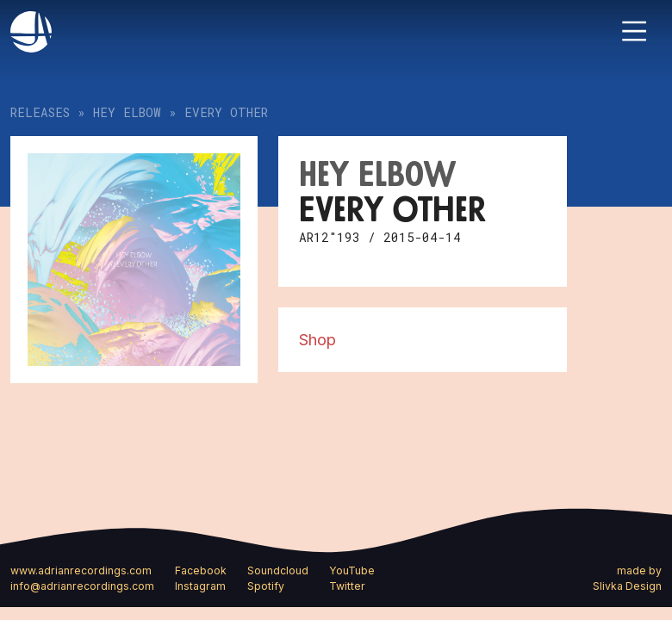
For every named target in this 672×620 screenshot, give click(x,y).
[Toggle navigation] (634, 31)
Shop (317, 339)
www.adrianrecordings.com (81, 570)
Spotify (266, 586)
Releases (40, 112)
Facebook (201, 570)
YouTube (352, 570)
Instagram (200, 586)
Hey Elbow (127, 112)
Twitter (347, 586)
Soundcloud (278, 570)
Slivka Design (627, 586)
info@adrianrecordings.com (82, 586)
